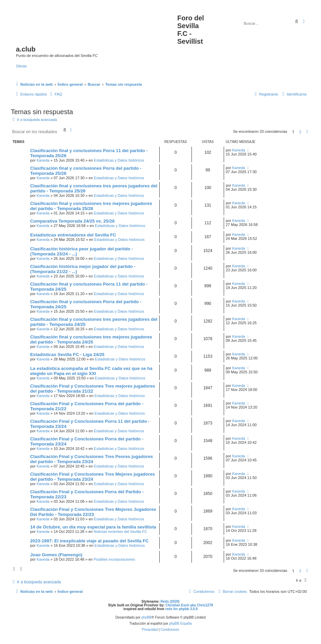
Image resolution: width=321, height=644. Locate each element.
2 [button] (300, 132)
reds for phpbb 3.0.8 (181, 609)
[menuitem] (55, 94)
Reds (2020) (170, 601)
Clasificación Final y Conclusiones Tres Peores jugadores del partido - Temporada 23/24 (92, 459)
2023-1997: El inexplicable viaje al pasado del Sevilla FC (89, 541)
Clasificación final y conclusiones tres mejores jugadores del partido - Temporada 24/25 (91, 339)
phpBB (146, 617)
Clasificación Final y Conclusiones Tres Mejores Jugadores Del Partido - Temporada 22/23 (93, 512)
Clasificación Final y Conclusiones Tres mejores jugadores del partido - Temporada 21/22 (93, 389)
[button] (307, 132)
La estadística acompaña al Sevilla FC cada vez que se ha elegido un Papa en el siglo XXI (91, 371)
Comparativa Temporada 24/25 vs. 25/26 (72, 221)
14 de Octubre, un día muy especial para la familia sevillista (93, 527)
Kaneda (43, 160)
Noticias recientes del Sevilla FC (120, 532)
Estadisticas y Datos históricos (119, 160)
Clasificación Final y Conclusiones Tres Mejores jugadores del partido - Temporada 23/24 (93, 477)
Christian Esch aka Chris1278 (189, 605)
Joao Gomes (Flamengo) (56, 555)
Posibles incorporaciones (114, 559)
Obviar (21, 66)
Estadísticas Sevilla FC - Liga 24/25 (67, 355)
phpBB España (180, 624)
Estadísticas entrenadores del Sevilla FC (73, 235)
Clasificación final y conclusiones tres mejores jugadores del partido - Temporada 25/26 (91, 206)
